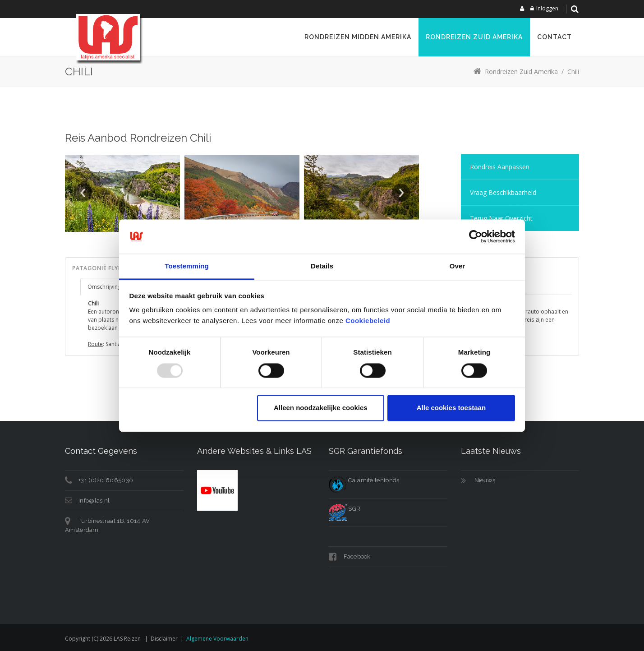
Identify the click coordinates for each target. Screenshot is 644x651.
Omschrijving (104, 287)
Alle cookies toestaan (451, 408)
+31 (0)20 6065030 (106, 480)
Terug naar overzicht (501, 218)
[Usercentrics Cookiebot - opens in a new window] (476, 236)
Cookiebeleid (368, 321)
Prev (83, 193)
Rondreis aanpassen (500, 167)
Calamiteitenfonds (364, 480)
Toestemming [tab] (187, 266)
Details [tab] (322, 266)
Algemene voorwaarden (217, 639)
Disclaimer (164, 639)
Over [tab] (458, 266)
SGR (345, 509)
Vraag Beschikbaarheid (503, 192)
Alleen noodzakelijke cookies (321, 408)
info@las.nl (94, 501)
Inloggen (547, 8)
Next (401, 193)
